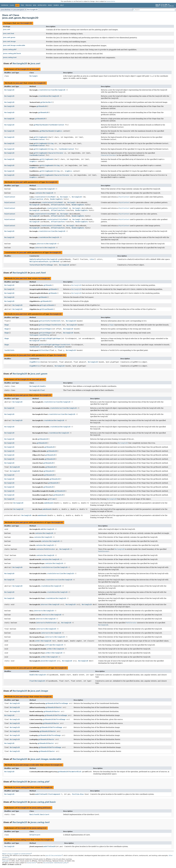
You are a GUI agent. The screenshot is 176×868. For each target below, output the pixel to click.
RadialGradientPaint (38, 259)
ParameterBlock (75, 772)
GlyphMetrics (35, 362)
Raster (59, 707)
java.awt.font (9, 34)
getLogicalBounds (47, 305)
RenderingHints (56, 199)
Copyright (6, 861)
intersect (45, 604)
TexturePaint (35, 265)
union (43, 661)
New (35, 5)
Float (32, 681)
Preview (29, 5)
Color (92, 259)
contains (40, 189)
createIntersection (46, 90)
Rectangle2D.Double (38, 386)
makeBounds (49, 503)
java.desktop (6, 10)
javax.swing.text (10, 57)
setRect (50, 649)
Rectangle (34, 76)
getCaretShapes (45, 329)
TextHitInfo (56, 321)
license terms (111, 1)
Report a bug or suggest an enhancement (16, 854)
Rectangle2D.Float (37, 390)
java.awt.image (9, 41)
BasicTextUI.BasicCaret (39, 814)
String (51, 143)
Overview (5, 5)
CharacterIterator (56, 153)
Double (32, 675)
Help (62, 5)
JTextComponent (54, 794)
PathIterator (50, 549)
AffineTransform (36, 199)
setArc (38, 641)
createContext (40, 197)
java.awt (7, 29)
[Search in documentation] (154, 10)
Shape (7, 325)
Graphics (59, 131)
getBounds (48, 285)
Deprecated (42, 5)
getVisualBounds (46, 309)
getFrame (52, 499)
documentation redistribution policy (55, 863)
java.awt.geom (19, 10)
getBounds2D (42, 106)
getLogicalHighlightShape (50, 338)
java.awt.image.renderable (14, 45)
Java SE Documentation (54, 856)
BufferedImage (47, 265)
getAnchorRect (46, 102)
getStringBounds (40, 137)
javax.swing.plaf (10, 49)
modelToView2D (41, 794)
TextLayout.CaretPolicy (39, 335)
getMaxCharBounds (41, 125)
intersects (41, 244)
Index (50, 5)
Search (56, 5)
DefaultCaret (35, 835)
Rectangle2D (32, 10)
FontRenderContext (57, 125)
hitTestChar (44, 350)
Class (12, 5)
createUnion (43, 96)
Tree (22, 5)
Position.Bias (78, 794)
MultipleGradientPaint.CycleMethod (44, 261)
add (42, 529)
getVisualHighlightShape (49, 345)
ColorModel (51, 197)
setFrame (49, 645)
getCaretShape (45, 325)
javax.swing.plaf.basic (12, 53)
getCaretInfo (44, 321)
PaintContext (10, 197)
